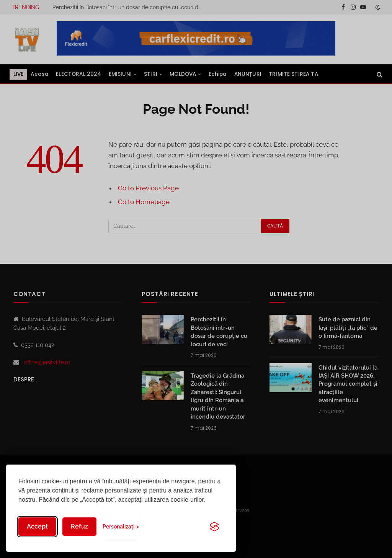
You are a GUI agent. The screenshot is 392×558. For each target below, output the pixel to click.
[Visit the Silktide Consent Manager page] (214, 527)
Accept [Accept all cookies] (37, 526)
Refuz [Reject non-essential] (79, 526)
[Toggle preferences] (121, 527)
